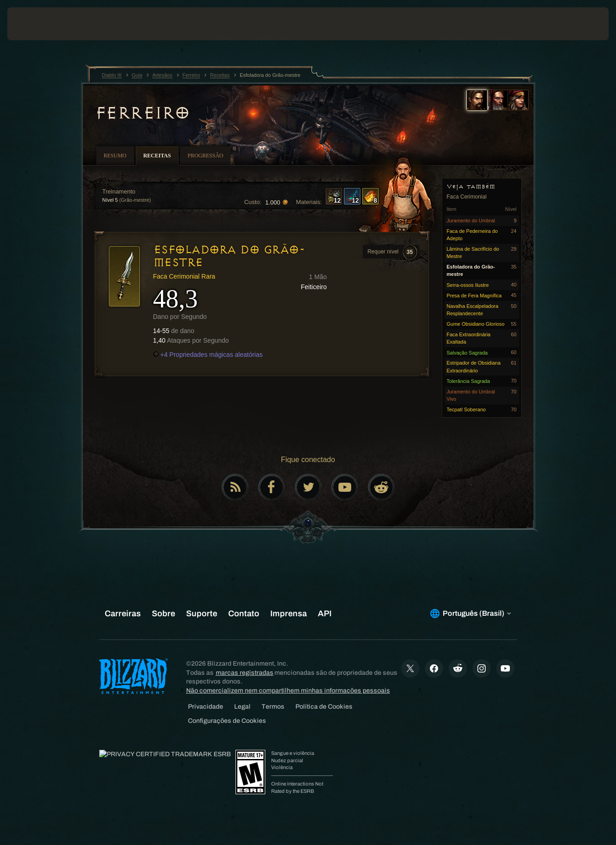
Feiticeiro (314, 287)
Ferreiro (142, 113)
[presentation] (36, 24)
